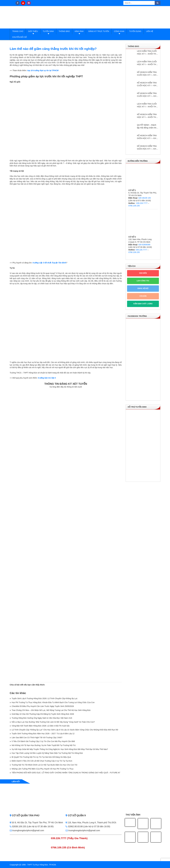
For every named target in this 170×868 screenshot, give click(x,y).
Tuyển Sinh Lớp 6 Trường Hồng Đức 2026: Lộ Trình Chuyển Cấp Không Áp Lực (45, 698)
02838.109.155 (18, 827)
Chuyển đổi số (20, 37)
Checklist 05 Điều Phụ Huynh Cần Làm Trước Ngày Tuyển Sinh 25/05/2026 (43, 706)
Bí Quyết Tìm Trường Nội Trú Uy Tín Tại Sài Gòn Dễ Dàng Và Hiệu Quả (41, 757)
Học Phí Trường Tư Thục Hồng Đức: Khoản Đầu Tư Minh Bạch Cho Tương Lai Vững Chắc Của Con (53, 702)
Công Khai (119, 31)
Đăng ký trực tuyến (99, 31)
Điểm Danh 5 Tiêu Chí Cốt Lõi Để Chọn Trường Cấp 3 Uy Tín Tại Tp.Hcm (42, 761)
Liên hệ (150, 31)
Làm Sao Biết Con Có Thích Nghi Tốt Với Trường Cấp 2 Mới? (37, 738)
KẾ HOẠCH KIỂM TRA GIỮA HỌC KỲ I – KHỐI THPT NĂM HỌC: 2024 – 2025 (148, 137)
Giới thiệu (33, 31)
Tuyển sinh (48, 31)
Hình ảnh (79, 31)
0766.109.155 (134, 206)
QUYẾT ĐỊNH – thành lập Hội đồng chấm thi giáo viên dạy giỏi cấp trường (147, 126)
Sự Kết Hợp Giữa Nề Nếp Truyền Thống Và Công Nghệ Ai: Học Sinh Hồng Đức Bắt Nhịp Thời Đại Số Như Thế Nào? (60, 749)
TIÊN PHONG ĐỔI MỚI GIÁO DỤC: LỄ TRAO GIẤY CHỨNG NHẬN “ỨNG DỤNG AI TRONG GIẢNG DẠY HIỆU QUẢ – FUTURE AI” (66, 773)
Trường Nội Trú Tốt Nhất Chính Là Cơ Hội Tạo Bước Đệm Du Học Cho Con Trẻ (45, 765)
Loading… (66, 535)
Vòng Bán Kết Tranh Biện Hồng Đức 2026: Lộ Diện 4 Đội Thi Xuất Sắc (41, 726)
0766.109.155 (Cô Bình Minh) (68, 847)
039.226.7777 (142, 203)
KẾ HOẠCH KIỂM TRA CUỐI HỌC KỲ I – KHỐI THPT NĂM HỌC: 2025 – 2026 (148, 74)
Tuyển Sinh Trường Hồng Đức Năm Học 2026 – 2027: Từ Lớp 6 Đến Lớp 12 (43, 734)
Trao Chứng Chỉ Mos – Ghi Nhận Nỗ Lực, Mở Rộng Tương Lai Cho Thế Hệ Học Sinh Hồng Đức (51, 710)
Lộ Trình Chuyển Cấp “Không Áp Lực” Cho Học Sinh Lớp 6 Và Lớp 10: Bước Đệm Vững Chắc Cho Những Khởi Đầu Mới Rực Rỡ (65, 730)
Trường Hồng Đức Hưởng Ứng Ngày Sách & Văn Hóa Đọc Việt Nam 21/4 (42, 718)
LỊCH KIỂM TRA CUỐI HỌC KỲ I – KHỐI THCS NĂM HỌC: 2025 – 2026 (148, 63)
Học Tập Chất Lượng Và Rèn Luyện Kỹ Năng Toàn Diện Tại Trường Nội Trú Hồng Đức (47, 753)
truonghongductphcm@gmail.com (27, 830)
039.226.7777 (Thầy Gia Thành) (69, 838)
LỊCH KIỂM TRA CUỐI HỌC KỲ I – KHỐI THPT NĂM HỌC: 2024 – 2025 (148, 105)
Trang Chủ (18, 31)
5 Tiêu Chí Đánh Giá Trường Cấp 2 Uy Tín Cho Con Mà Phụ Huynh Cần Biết (43, 741)
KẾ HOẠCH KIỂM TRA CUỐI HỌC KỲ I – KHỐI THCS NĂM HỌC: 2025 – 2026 (148, 84)
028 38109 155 (145, 198)
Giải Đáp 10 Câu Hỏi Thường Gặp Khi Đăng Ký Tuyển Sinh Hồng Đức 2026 (43, 714)
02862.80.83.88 (74, 827)
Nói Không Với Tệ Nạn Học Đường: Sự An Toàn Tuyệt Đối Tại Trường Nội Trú (44, 745)
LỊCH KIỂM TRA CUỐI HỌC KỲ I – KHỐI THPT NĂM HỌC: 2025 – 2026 (148, 53)
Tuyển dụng (135, 31)
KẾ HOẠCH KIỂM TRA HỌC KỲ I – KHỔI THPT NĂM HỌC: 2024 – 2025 (148, 116)
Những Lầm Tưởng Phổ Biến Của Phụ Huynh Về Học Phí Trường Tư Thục (43, 769)
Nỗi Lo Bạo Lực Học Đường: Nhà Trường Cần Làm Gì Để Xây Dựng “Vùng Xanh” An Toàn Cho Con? (53, 722)
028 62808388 (144, 245)
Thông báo (64, 31)
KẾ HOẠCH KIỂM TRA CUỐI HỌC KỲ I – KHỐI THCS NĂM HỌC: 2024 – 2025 (148, 95)
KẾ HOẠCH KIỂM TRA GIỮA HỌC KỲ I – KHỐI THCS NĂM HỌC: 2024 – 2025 (148, 148)
